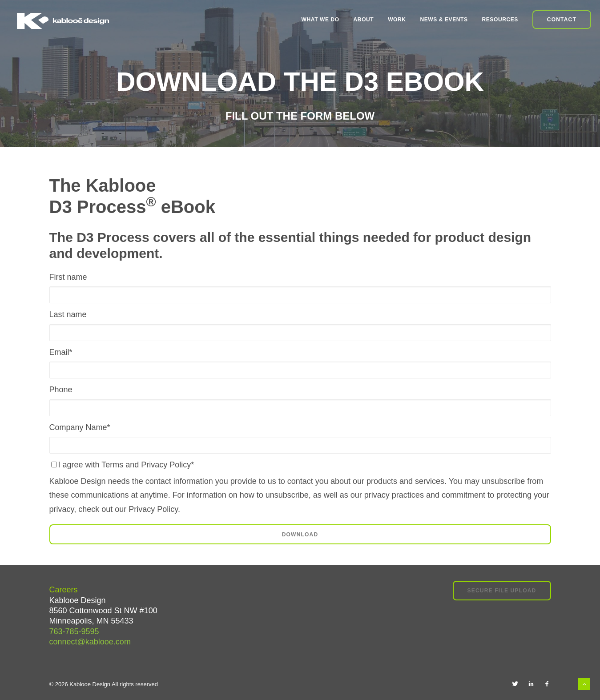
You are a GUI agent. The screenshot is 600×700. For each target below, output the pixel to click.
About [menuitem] (364, 20)
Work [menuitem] (397, 20)
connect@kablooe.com (90, 642)
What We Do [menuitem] (320, 20)
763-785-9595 (74, 632)
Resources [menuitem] (500, 20)
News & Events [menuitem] (444, 20)
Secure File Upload (502, 591)
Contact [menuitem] (562, 20)
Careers (64, 590)
